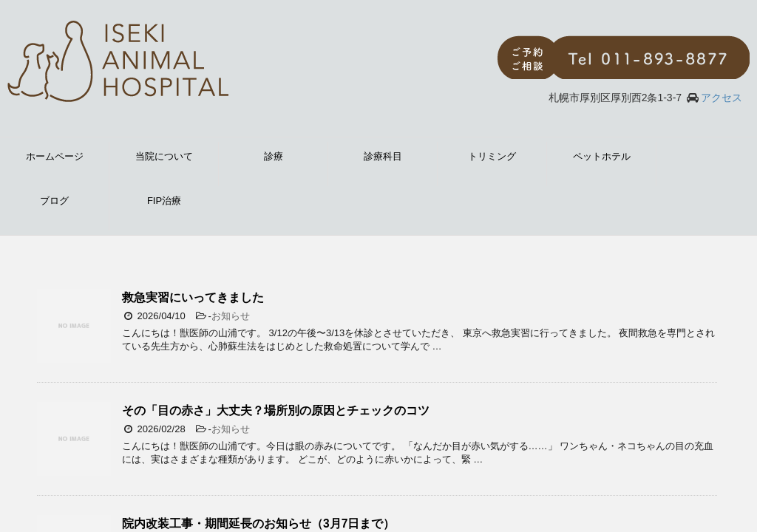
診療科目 (383, 156)
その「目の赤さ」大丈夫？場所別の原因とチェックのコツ (276, 410)
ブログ (54, 201)
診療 (274, 156)
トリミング (492, 156)
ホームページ (55, 156)
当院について (164, 156)
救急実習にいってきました (193, 297)
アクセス (722, 98)
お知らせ (231, 316)
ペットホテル (602, 156)
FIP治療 (164, 201)
